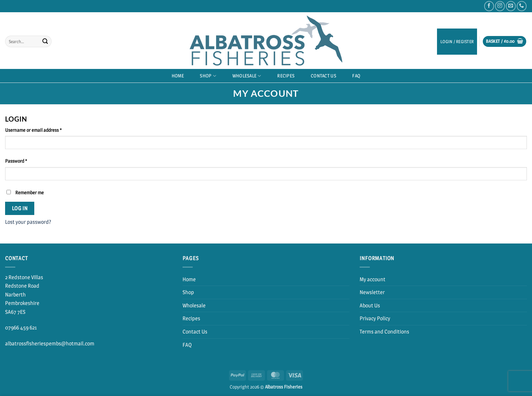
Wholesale (247, 76)
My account (373, 279)
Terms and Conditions (384, 332)
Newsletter (372, 292)
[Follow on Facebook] (489, 6)
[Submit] (45, 41)
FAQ (356, 76)
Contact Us (324, 76)
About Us (370, 305)
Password (25, 161)
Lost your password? (28, 222)
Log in (20, 208)
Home (178, 76)
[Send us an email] (511, 6)
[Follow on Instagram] (500, 6)
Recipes (286, 76)
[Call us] (522, 6)
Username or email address (42, 130)
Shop (208, 76)
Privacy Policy (375, 318)
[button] (505, 42)
